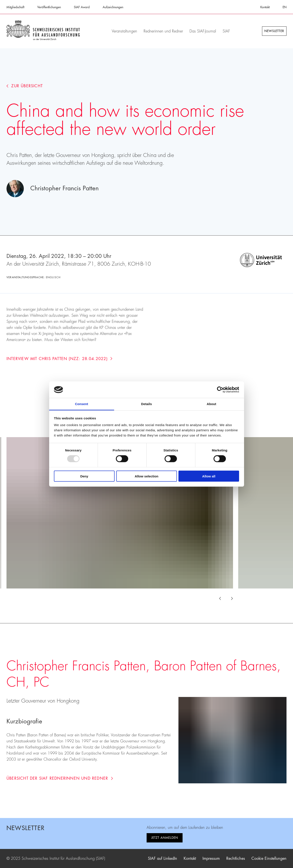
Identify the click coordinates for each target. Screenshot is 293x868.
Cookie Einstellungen (269, 858)
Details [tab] (147, 404)
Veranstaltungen (124, 31)
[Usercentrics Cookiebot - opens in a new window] (220, 390)
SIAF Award (82, 7)
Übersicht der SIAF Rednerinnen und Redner (60, 778)
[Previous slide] (223, 598)
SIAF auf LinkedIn (163, 858)
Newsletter (274, 31)
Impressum (211, 858)
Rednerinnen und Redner (163, 31)
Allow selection (146, 476)
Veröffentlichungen (49, 7)
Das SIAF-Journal (203, 31)
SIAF (226, 31)
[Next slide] (230, 598)
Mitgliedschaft (15, 7)
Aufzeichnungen (113, 7)
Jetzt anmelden (165, 838)
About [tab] (212, 404)
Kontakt (265, 7)
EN (285, 7)
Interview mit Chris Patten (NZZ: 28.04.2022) (59, 359)
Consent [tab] (82, 404)
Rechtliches (236, 858)
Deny (84, 476)
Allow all (209, 476)
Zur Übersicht (25, 86)
